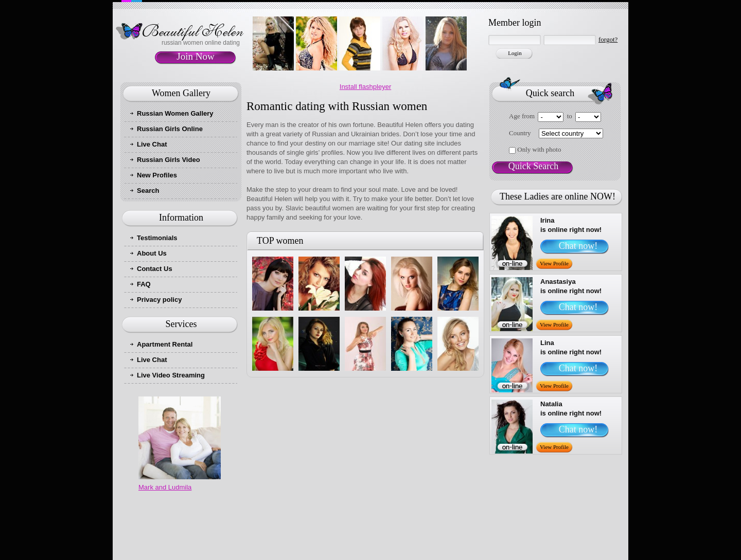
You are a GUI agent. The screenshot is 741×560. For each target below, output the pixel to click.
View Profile (554, 263)
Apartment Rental (165, 344)
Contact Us (155, 269)
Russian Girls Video (169, 160)
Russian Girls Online (170, 129)
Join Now (195, 56)
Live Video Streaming (171, 375)
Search (148, 191)
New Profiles (157, 175)
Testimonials (157, 238)
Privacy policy (159, 300)
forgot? (608, 39)
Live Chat (152, 144)
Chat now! (578, 246)
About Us (152, 253)
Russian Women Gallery (175, 113)
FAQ (144, 284)
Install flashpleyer (365, 87)
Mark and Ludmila (165, 487)
